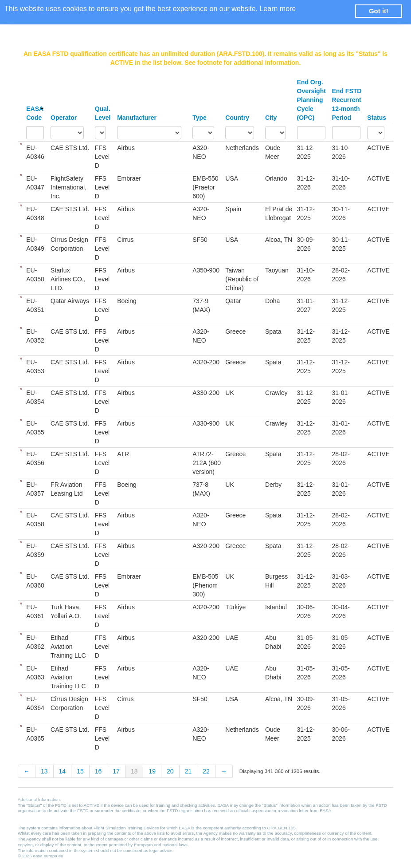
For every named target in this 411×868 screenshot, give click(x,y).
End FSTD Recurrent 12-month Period (347, 104)
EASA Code (35, 113)
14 (63, 771)
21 (188, 771)
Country (237, 118)
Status (377, 118)
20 (170, 771)
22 (206, 771)
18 (134, 771)
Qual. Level (103, 113)
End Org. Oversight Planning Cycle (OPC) (311, 100)
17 (116, 771)
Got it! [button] (379, 11)
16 (98, 771)
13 (44, 771)
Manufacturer (137, 118)
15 (80, 771)
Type (200, 118)
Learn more (278, 9)
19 (152, 771)
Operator (64, 118)
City (271, 118)
